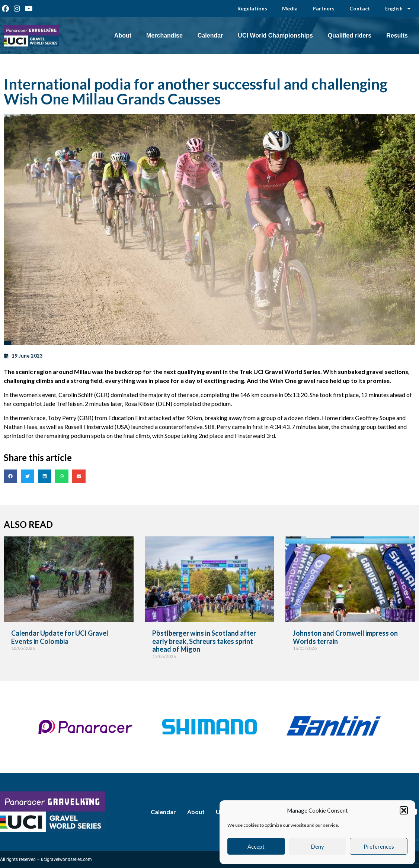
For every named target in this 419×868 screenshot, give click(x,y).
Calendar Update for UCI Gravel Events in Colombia (60, 637)
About (123, 36)
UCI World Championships (275, 36)
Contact (360, 8)
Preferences (379, 846)
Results (397, 36)
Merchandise (164, 36)
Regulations (252, 8)
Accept (256, 846)
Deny (317, 846)
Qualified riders (350, 36)
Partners (324, 8)
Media (290, 8)
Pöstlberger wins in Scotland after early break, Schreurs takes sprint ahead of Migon (204, 641)
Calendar (210, 36)
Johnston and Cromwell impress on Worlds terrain (345, 637)
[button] (404, 810)
